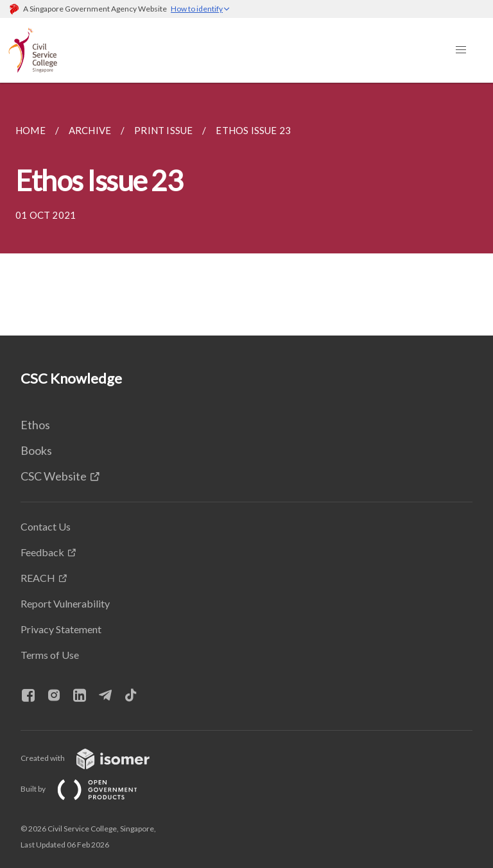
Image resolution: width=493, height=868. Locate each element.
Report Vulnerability (65, 603)
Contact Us (46, 526)
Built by (89, 789)
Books (36, 450)
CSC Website (54, 476)
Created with (95, 758)
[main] (246, 209)
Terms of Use (50, 655)
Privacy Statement (61, 629)
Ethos (35, 425)
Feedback (42, 552)
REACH (38, 578)
